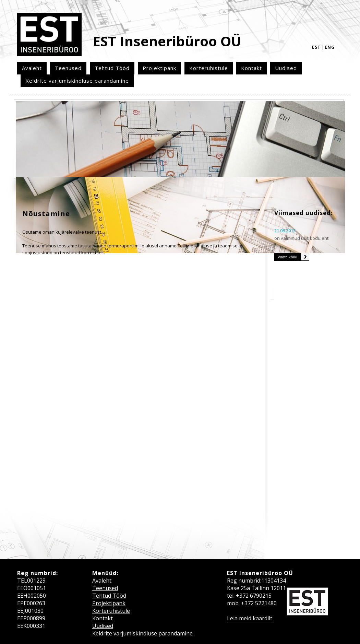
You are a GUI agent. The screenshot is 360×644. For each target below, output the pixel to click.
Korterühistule (209, 68)
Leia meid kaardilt (250, 618)
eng (330, 47)
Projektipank (159, 68)
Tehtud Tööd (112, 68)
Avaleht (32, 68)
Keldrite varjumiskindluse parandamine (77, 81)
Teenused (68, 68)
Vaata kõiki (287, 257)
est (316, 47)
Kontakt (251, 68)
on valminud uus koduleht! (302, 238)
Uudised (286, 68)
